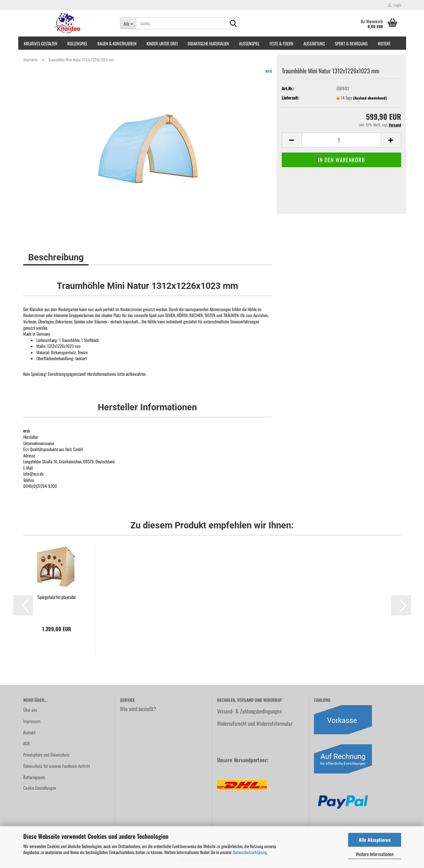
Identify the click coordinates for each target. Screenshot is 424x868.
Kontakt (29, 732)
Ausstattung (314, 43)
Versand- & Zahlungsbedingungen (249, 711)
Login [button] (394, 5)
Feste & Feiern (281, 43)
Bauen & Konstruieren (117, 43)
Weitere (384, 43)
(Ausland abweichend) (370, 98)
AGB (27, 743)
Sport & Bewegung (351, 43)
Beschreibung (56, 257)
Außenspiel (249, 43)
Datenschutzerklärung (250, 852)
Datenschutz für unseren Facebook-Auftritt (57, 766)
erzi (269, 71)
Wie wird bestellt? (138, 709)
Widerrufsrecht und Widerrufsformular (255, 723)
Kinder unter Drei (162, 43)
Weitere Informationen (375, 854)
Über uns (30, 710)
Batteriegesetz (34, 777)
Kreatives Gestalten (41, 43)
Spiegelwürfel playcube (57, 597)
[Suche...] (128, 23)
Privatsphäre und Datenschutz (46, 755)
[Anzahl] (341, 140)
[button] (292, 140)
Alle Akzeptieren (375, 840)
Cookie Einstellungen (40, 788)
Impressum (32, 721)
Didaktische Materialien (208, 43)
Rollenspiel (77, 43)
